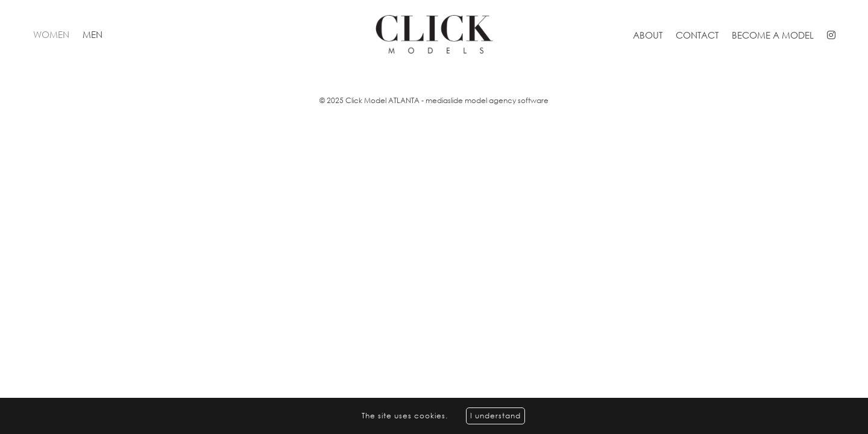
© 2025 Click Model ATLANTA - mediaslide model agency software (434, 100)
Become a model (773, 35)
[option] (434, 70)
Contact (697, 35)
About (648, 35)
